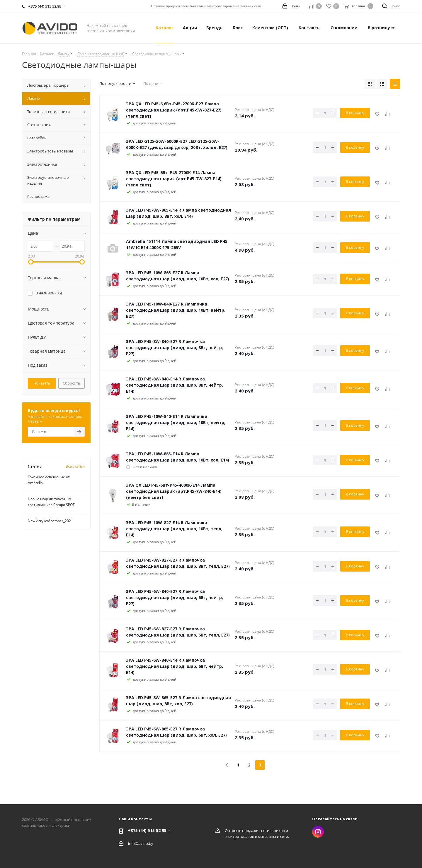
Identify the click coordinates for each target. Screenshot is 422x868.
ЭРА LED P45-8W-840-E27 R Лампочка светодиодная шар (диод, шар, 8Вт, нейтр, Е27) (175, 348)
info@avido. (138, 843)
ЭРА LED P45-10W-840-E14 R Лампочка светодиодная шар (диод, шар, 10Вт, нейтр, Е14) (176, 422)
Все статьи (75, 466)
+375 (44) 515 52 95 (147, 830)
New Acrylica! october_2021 (50, 521)
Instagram (318, 832)
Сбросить (72, 383)
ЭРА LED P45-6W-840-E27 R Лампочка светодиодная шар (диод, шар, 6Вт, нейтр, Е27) (175, 597)
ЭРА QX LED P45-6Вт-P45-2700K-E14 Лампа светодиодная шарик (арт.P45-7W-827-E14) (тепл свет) (174, 179)
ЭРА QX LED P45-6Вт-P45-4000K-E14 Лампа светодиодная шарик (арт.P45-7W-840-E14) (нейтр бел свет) (174, 491)
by (151, 843)
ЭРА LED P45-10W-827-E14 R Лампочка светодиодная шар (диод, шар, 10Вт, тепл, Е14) (174, 529)
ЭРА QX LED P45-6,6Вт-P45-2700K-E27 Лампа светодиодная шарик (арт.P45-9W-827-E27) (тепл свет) (174, 110)
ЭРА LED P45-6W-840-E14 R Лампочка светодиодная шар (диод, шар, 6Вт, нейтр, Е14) (175, 666)
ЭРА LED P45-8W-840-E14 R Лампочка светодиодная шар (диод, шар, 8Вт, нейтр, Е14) (175, 385)
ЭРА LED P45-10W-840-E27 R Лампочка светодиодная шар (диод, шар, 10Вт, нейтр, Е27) (176, 310)
